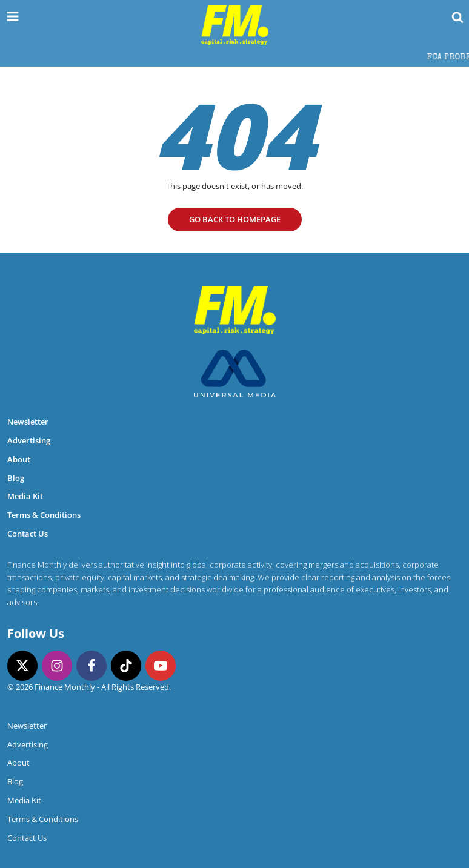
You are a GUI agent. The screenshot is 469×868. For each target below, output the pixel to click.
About (19, 459)
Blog (16, 478)
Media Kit (25, 496)
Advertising (29, 440)
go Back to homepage (235, 219)
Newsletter (28, 422)
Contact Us (28, 534)
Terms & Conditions (44, 515)
